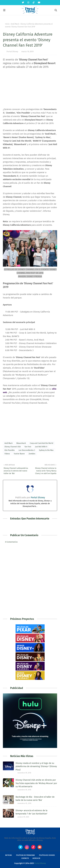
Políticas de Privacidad (25, 855)
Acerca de (36, 858)
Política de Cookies (47, 855)
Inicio (7, 24)
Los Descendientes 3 (27, 450)
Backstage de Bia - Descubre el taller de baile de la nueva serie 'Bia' (35, 799)
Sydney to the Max (46, 450)
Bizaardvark (21, 443)
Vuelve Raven (19, 454)
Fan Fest (28, 447)
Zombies (32, 454)
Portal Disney (12, 51)
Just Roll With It (41, 447)
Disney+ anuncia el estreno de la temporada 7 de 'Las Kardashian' (31, 812)
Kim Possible (10, 450)
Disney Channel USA (13, 447)
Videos (7, 454)
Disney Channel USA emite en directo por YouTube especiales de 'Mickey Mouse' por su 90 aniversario (36, 783)
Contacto (25, 858)
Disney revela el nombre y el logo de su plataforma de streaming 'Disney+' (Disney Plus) (36, 766)
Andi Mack (15, 24)
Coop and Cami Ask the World (41, 443)
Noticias (8, 855)
